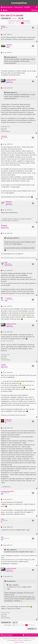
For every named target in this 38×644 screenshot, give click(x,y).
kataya (3, 26)
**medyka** (9, 298)
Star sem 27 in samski (12, 15)
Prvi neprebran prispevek (14, 21)
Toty (2, 537)
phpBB (13, 640)
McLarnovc (9, 202)
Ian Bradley (33, 639)
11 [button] (17, 23)
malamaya (4, 136)
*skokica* (9, 44)
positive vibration (11, 80)
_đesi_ (3, 519)
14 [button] (25, 23)
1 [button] (14, 23)
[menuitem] (37, 7)
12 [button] (20, 23)
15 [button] (27, 23)
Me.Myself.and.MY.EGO (7, 491)
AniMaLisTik (8, 420)
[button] (10, 23)
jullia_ (6, 262)
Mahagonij (4, 225)
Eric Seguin (14, 639)
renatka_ (4, 364)
